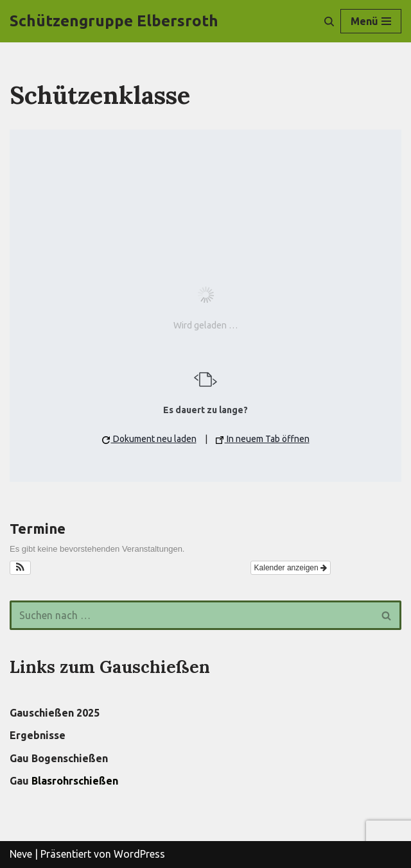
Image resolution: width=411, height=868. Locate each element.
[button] (20, 568)
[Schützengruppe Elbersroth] (114, 21)
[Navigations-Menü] (371, 21)
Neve (21, 854)
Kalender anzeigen (291, 568)
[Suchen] (329, 21)
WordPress (139, 854)
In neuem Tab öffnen (263, 439)
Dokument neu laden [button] (149, 439)
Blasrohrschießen (75, 781)
